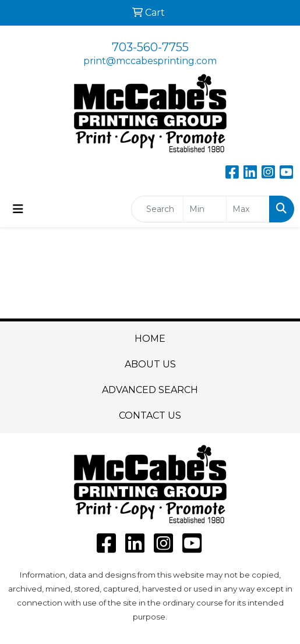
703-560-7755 (150, 47)
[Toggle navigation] (18, 209)
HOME (150, 339)
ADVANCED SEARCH (150, 390)
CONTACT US (150, 415)
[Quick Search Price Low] (205, 209)
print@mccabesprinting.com (150, 61)
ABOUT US (150, 364)
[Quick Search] (157, 209)
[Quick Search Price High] (248, 209)
